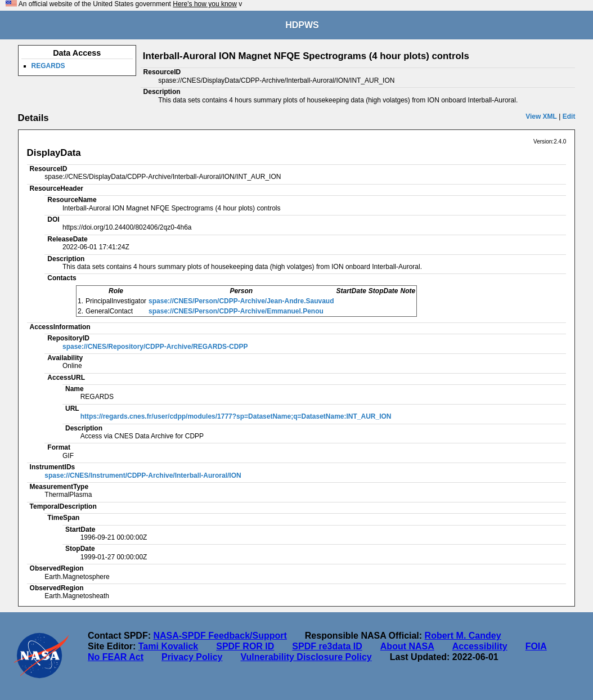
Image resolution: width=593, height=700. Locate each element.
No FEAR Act (116, 657)
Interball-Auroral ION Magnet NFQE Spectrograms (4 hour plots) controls (306, 56)
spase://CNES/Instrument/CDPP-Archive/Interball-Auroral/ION (143, 475)
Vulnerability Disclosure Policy (306, 657)
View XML (541, 116)
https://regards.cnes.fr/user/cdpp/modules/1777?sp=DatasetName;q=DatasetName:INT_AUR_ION (236, 416)
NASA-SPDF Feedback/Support (220, 636)
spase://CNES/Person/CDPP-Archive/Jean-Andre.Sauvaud (241, 301)
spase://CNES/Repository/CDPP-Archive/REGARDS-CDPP (155, 347)
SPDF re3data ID (327, 646)
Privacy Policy (192, 657)
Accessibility (480, 646)
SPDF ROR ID (245, 646)
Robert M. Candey (463, 636)
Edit (569, 116)
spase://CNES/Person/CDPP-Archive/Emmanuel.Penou (236, 311)
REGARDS (48, 66)
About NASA (407, 646)
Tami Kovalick (168, 646)
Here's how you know (205, 4)
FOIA (536, 646)
